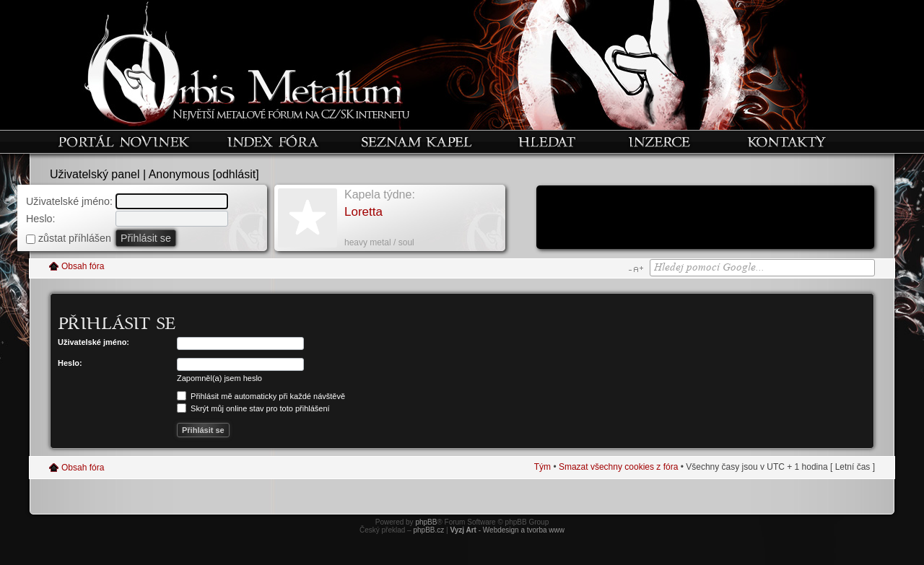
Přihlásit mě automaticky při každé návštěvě (261, 396)
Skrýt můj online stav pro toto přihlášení (253, 408)
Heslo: (41, 219)
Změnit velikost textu (636, 269)
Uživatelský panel (95, 174)
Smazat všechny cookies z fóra (618, 467)
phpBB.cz (428, 530)
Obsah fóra (83, 266)
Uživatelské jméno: (69, 201)
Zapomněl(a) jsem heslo (219, 378)
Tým (542, 467)
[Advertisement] (705, 219)
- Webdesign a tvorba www (507, 530)
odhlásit (236, 174)
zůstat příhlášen (69, 238)
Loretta (363, 212)
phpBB (426, 522)
